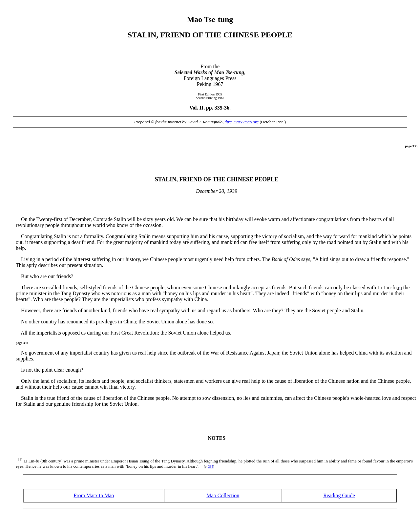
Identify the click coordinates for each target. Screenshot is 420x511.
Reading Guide (339, 495)
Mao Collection (223, 495)
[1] (20, 459)
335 (210, 467)
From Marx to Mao (94, 495)
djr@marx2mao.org (242, 122)
